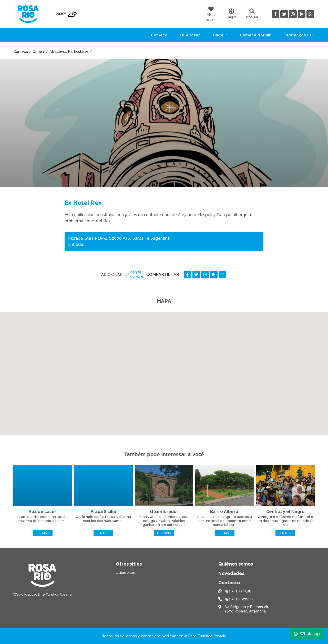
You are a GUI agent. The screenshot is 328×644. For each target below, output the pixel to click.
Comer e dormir (255, 35)
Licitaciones (125, 573)
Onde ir (220, 35)
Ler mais (43, 533)
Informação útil (299, 35)
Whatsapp (307, 634)
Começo (159, 35)
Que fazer (190, 35)
